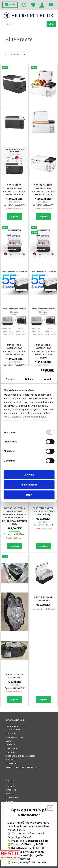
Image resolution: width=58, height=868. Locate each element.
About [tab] (47, 379)
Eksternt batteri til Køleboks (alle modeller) (44, 511)
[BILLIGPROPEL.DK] (29, 15)
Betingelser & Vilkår (14, 737)
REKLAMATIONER (12, 763)
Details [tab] (29, 379)
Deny (29, 495)
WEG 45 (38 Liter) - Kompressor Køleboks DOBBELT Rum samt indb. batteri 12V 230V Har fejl (14, 516)
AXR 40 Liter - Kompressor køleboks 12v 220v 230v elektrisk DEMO (44, 351)
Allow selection (29, 485)
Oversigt (9, 741)
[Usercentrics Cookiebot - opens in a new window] (41, 371)
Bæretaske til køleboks (15, 676)
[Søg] (51, 24)
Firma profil (11, 734)
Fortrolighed (12, 726)
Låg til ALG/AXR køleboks (43, 599)
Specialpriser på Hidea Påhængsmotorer (23, 767)
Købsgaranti (11, 748)
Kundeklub (10, 752)
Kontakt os (10, 745)
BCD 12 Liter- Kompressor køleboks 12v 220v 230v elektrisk (14, 190)
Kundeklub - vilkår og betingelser (20, 756)
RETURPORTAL (11, 760)
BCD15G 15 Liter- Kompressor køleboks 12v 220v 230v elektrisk (44, 190)
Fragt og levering (14, 730)
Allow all (29, 475)
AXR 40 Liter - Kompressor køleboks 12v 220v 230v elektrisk (14, 350)
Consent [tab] (10, 379)
